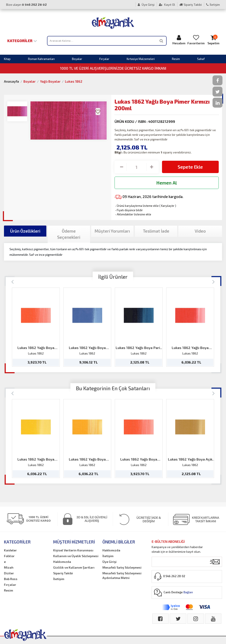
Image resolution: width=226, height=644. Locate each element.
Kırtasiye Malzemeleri (141, 59)
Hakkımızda (62, 562)
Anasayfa (11, 81)
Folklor (9, 556)
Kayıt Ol (167, 5)
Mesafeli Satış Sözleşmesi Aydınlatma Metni (122, 575)
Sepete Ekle (190, 167)
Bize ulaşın (26, 5)
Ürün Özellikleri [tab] (25, 231)
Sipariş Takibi (191, 5)
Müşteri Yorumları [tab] (112, 231)
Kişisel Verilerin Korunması (73, 550)
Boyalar (77, 59)
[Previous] (12, 281)
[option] (36, 327)
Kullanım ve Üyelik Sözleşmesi (76, 556)
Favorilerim (196, 40)
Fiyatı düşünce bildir (129, 210)
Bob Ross (11, 579)
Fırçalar (104, 59)
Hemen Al (167, 183)
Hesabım (179, 40)
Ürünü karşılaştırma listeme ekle (137, 206)
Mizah (9, 567)
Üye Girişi (146, 5)
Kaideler (10, 550)
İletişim (213, 5)
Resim (176, 59)
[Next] (214, 281)
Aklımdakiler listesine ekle (133, 214)
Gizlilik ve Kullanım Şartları (74, 567)
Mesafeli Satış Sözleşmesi (122, 567)
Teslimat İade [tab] (156, 231)
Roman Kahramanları (41, 59)
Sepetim (213, 40)
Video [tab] (200, 231)
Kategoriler (22, 41)
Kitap (7, 59)
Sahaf (201, 59)
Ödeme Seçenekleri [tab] (69, 234)
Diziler (9, 573)
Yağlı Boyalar (50, 81)
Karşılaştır (168, 206)
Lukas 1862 (74, 81)
